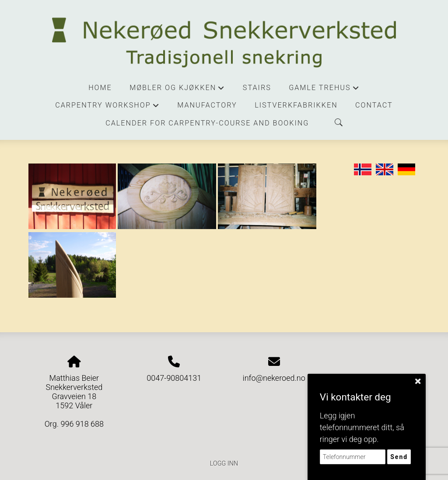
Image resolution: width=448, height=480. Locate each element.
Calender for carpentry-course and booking (207, 123)
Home (100, 88)
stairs (257, 88)
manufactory (207, 105)
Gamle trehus (324, 90)
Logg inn (224, 464)
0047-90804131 (174, 378)
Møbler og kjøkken (177, 90)
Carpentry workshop (107, 108)
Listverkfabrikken (296, 105)
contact (374, 105)
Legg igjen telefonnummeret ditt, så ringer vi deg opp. (362, 427)
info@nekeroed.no (274, 378)
